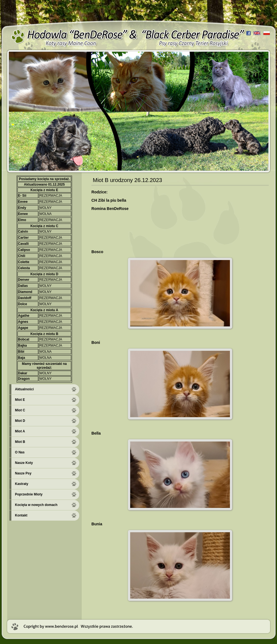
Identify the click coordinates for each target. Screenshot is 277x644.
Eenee (23, 214)
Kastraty (22, 484)
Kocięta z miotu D (44, 274)
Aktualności (24, 389)
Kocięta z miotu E (44, 190)
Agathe (24, 316)
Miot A (20, 431)
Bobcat (24, 339)
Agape (23, 328)
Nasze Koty (24, 463)
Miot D (20, 421)
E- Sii (22, 196)
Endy (22, 208)
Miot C (20, 410)
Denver (24, 280)
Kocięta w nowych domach (36, 505)
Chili (22, 256)
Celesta (24, 268)
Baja (21, 358)
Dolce (23, 304)
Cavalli (23, 244)
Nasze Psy (23, 473)
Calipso (24, 250)
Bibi (21, 352)
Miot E (20, 400)
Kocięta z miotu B (44, 334)
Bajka (22, 346)
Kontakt (21, 515)
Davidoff (25, 298)
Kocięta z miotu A (44, 310)
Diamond (25, 292)
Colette (24, 262)
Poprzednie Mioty (29, 494)
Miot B (20, 442)
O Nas (20, 452)
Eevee (23, 202)
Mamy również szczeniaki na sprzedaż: (44, 366)
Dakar (23, 373)
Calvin (23, 232)
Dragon (24, 379)
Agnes (23, 322)
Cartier (23, 238)
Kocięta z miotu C (44, 226)
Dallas (23, 286)
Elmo (22, 220)
